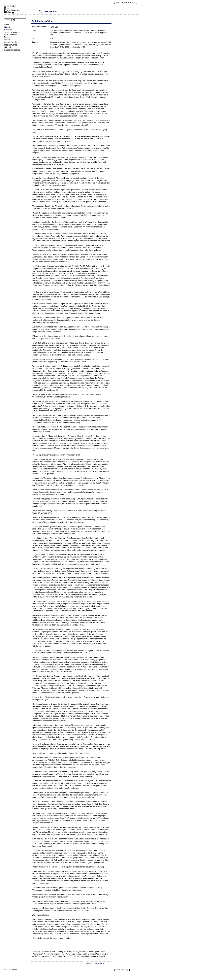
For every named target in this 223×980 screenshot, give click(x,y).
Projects (8, 37)
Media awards (11, 45)
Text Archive (36, 12)
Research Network (13, 50)
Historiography (11, 42)
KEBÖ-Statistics (11, 35)
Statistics (8, 39)
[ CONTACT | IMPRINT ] (11, 970)
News (7, 25)
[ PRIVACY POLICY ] (121, 970)
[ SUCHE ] (8, 20)
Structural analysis (12, 32)
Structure (8, 30)
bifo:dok (8, 47)
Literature (8, 27)
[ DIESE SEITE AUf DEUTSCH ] (125, 3)
